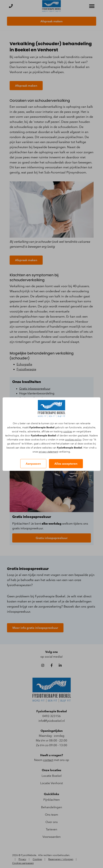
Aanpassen (33, 464)
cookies (68, 432)
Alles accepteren (66, 464)
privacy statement (48, 452)
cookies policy (73, 440)
